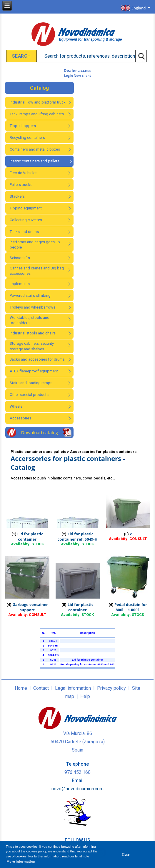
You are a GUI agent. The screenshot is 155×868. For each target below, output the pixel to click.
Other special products (29, 395)
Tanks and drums (24, 232)
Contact (41, 688)
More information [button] (21, 861)
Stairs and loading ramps (31, 383)
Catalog (39, 88)
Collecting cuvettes (26, 220)
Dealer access (77, 70)
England (139, 8)
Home (21, 688)
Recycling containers (27, 138)
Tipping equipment (26, 208)
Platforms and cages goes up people (35, 245)
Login (69, 75)
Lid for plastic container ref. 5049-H (78, 537)
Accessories (20, 418)
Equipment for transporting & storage (90, 39)
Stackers (17, 196)
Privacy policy (111, 688)
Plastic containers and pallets (35, 161)
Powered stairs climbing (30, 295)
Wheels (16, 406)
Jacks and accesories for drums (37, 359)
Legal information (73, 688)
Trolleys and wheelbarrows (32, 307)
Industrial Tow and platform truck (38, 102)
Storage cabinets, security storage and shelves (32, 346)
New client (82, 75)
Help (85, 696)
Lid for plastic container (30, 537)
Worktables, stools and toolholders (30, 320)
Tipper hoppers (23, 126)
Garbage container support (30, 607)
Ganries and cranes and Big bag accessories (37, 271)
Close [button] (126, 854)
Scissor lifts (20, 258)
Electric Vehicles (24, 173)
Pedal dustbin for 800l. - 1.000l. (131, 607)
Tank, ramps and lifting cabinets (37, 114)
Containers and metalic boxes (35, 149)
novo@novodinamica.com (77, 789)
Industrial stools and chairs (33, 333)
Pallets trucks (21, 185)
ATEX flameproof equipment (34, 371)
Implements (20, 284)
